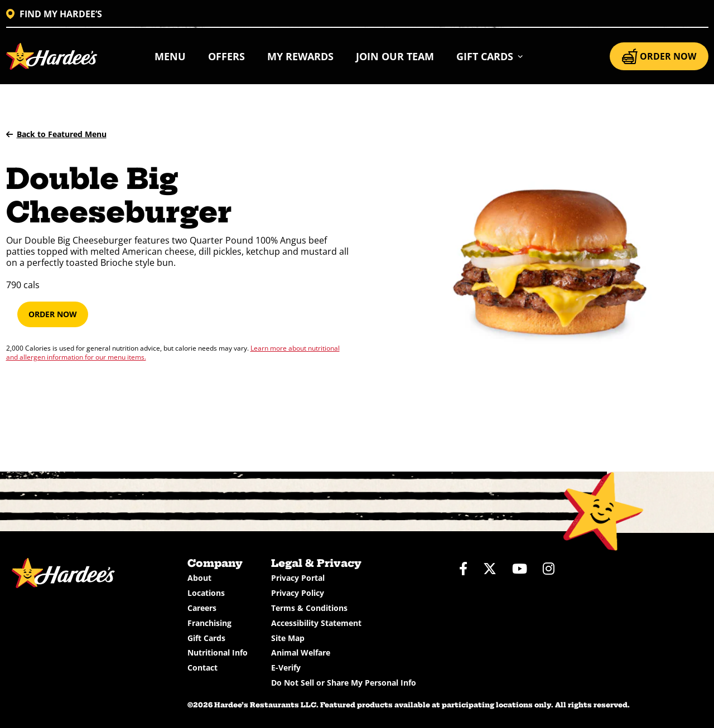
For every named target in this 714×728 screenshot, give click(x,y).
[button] (490, 56)
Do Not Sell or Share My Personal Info (344, 683)
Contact (202, 668)
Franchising (209, 623)
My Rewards (300, 56)
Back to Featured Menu (56, 134)
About (199, 578)
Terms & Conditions (309, 608)
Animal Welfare (301, 652)
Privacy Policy (298, 593)
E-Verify (286, 668)
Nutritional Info (218, 652)
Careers (202, 608)
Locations (206, 593)
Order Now (53, 314)
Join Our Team (395, 56)
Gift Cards (206, 638)
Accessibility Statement (316, 623)
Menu (170, 56)
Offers (226, 56)
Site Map (288, 638)
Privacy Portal (298, 578)
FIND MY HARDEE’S (54, 14)
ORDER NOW (659, 56)
